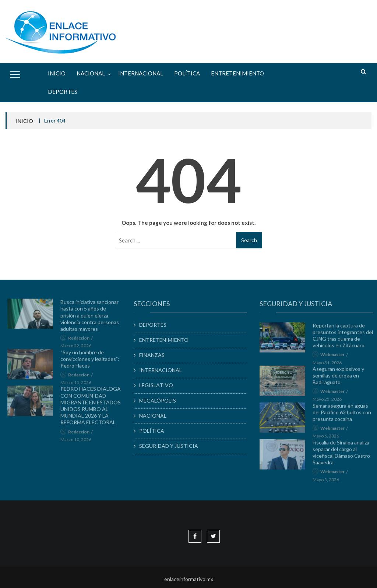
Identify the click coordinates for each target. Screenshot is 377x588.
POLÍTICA (187, 73)
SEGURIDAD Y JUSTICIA (172, 446)
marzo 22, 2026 (79, 349)
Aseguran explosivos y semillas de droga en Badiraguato (342, 379)
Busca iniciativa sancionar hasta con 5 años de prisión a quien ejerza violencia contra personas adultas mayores (93, 319)
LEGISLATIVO (160, 385)
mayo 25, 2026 (331, 403)
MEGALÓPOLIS (161, 401)
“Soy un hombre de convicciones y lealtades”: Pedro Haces (93, 362)
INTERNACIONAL (141, 73)
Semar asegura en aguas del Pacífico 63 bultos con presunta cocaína (346, 416)
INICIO (24, 121)
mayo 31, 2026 (331, 366)
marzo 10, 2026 (79, 443)
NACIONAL (91, 73)
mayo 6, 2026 (330, 440)
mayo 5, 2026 (330, 483)
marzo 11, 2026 (79, 386)
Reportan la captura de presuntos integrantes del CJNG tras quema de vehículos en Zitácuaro (346, 339)
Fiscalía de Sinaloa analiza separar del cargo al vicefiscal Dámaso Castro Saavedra (345, 456)
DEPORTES (63, 92)
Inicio (57, 73)
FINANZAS (156, 355)
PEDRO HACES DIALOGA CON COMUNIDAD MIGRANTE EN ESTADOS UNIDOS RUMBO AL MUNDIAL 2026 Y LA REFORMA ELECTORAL (94, 409)
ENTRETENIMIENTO (237, 73)
